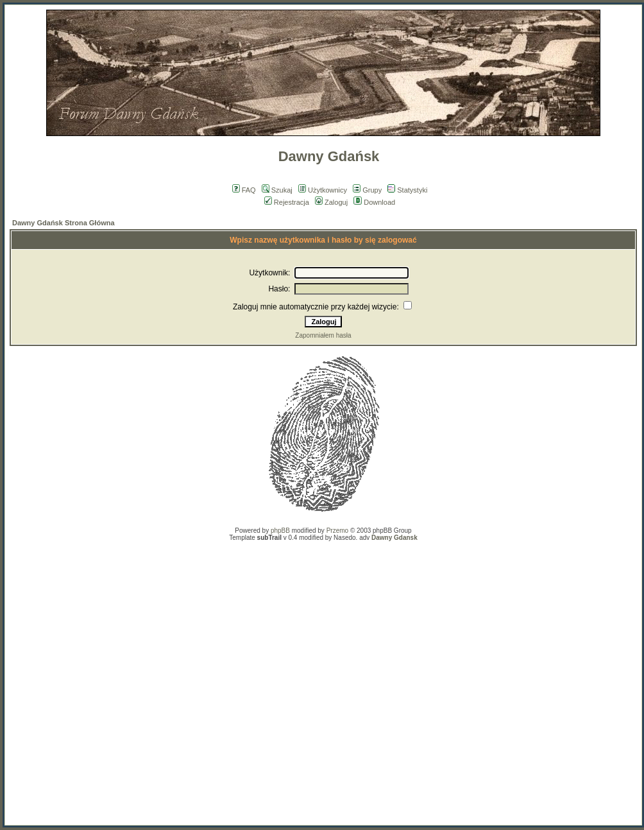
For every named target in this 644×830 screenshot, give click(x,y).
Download (374, 202)
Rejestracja (287, 202)
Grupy (367, 190)
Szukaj (277, 190)
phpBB (280, 531)
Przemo (337, 531)
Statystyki (407, 190)
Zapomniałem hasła (323, 335)
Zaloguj (331, 202)
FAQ (244, 190)
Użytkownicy (323, 190)
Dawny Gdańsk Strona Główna (64, 223)
